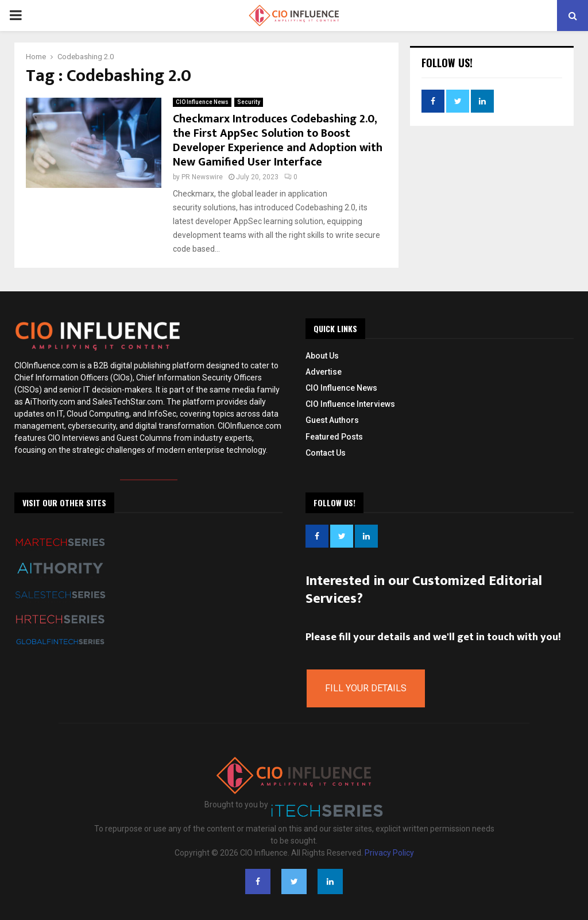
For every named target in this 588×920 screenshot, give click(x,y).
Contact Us (326, 453)
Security (249, 102)
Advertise (324, 372)
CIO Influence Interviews (350, 404)
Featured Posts (334, 437)
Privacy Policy (389, 853)
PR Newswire (202, 177)
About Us (322, 356)
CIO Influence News (202, 102)
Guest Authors (332, 420)
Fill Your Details (366, 688)
